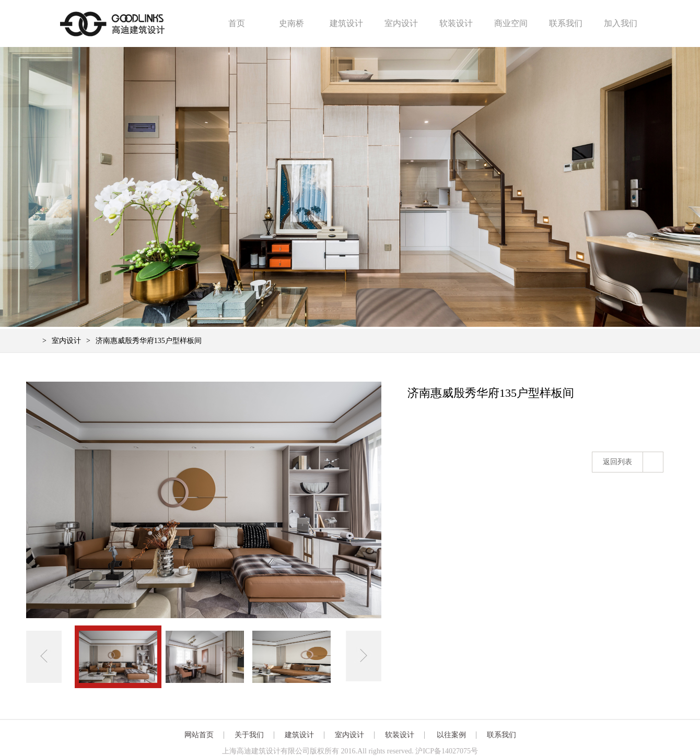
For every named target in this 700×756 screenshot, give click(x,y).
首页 (237, 23)
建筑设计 (346, 23)
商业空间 (511, 23)
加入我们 (621, 23)
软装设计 (456, 23)
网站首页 (199, 735)
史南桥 (291, 23)
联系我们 (566, 23)
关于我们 (249, 735)
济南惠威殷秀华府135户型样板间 (149, 341)
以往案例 (451, 735)
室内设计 (401, 23)
